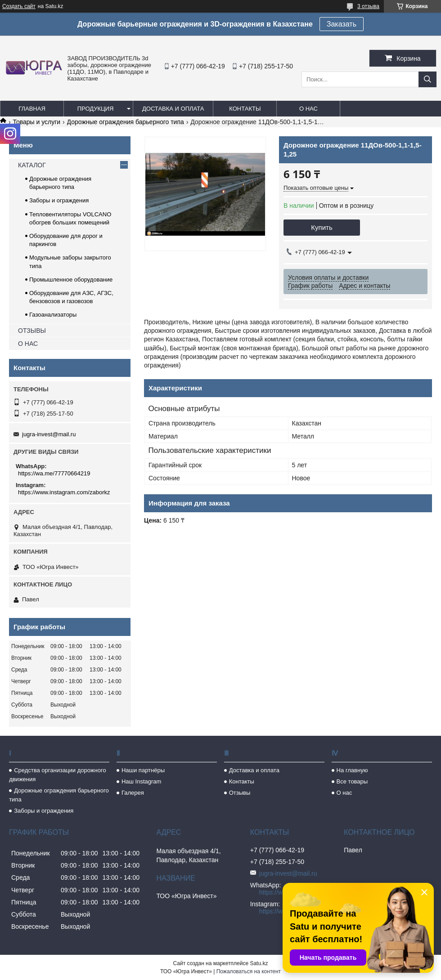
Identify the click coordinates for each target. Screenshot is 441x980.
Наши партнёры (143, 770)
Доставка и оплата (173, 109)
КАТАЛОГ (32, 165)
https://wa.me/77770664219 (54, 473)
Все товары (352, 781)
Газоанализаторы (53, 315)
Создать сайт (19, 6)
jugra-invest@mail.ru (49, 434)
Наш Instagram (141, 781)
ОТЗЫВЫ (32, 331)
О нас (308, 109)
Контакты (245, 109)
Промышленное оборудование (71, 280)
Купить (322, 227)
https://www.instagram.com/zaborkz (64, 492)
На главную (352, 770)
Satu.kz (259, 963)
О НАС (28, 344)
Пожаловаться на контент (249, 971)
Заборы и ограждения (59, 200)
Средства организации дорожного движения (57, 775)
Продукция (96, 109)
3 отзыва (368, 6)
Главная (32, 109)
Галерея (133, 793)
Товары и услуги (36, 122)
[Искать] (427, 79)
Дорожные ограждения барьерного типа (126, 122)
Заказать (342, 24)
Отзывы (240, 793)
